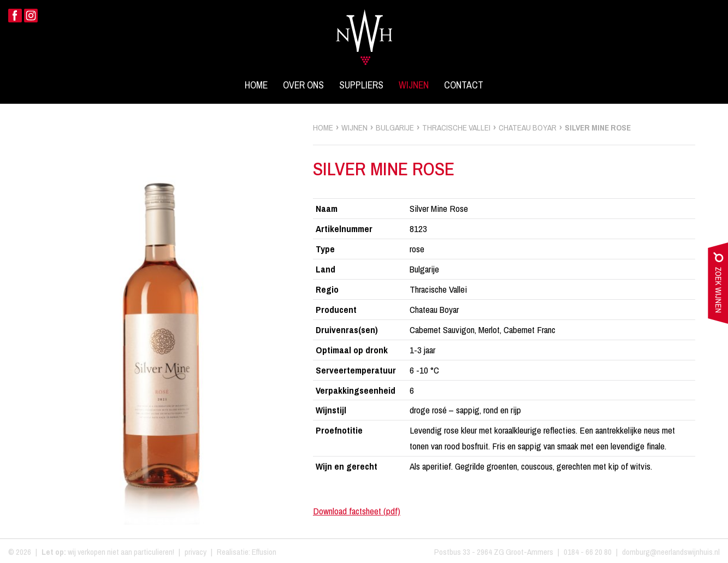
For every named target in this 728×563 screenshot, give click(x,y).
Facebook (15, 16)
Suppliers (361, 85)
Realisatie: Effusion (247, 552)
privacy (196, 552)
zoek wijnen (718, 286)
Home (256, 85)
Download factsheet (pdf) (357, 511)
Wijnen (414, 85)
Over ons (303, 85)
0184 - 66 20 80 (588, 552)
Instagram (31, 16)
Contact (464, 85)
